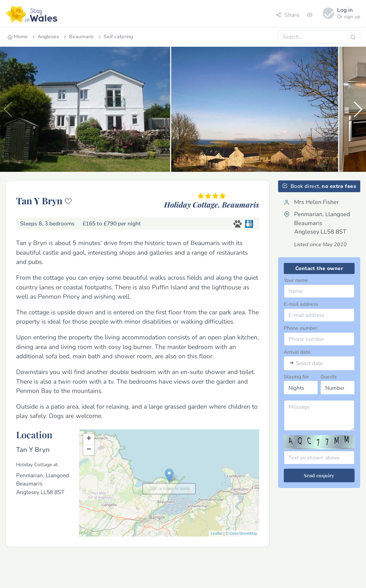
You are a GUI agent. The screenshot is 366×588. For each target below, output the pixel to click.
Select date (309, 363)
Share (288, 15)
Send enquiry (319, 475)
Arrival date (297, 352)
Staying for (296, 377)
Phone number (301, 328)
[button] (358, 109)
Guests (329, 377)
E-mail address (301, 304)
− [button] (89, 450)
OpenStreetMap (243, 533)
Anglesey (45, 37)
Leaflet (216, 533)
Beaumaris (78, 37)
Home (18, 37)
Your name (296, 280)
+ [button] (89, 439)
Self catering (115, 37)
